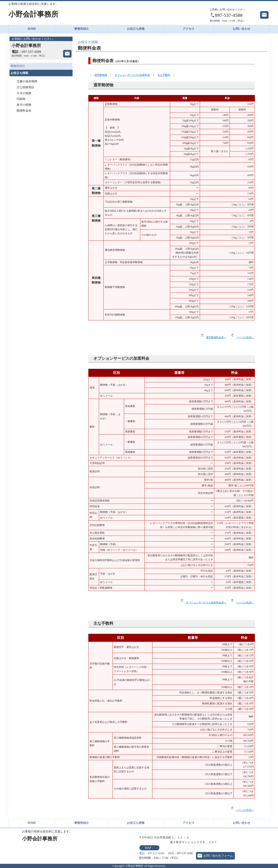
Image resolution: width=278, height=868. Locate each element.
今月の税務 (24, 93)
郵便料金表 (24, 111)
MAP (148, 848)
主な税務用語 (25, 87)
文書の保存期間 (27, 81)
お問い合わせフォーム (218, 856)
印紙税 (21, 99)
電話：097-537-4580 (152, 853)
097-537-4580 (229, 15)
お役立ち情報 (136, 29)
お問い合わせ (242, 29)
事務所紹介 (82, 29)
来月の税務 (24, 105)
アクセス (189, 29)
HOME (32, 29)
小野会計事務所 (33, 14)
